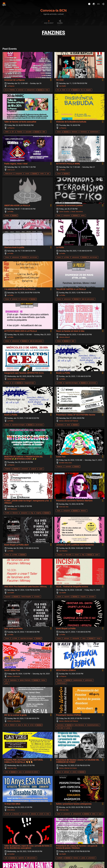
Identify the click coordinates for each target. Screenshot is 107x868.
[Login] (103, 4)
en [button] (99, 4)
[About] (89, 4)
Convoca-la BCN (54, 10)
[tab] (49, 22)
